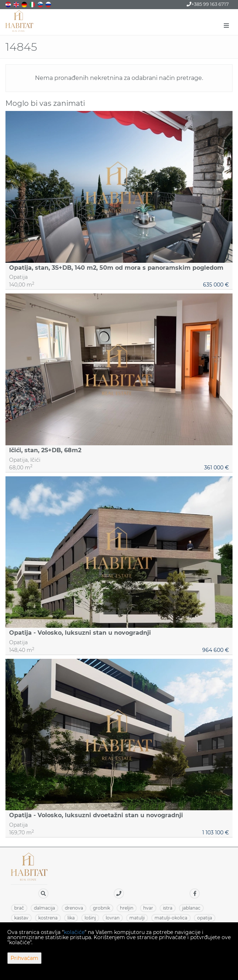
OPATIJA (205, 918)
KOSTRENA (48, 918)
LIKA (71, 918)
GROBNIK (102, 908)
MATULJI (137, 918)
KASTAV (21, 918)
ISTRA (168, 908)
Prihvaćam (24, 958)
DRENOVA (74, 908)
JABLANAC (191, 908)
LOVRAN (113, 918)
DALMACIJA (44, 908)
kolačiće (74, 932)
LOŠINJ (90, 918)
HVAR (148, 908)
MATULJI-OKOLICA (171, 918)
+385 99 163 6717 (208, 4)
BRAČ (19, 908)
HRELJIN (127, 908)
